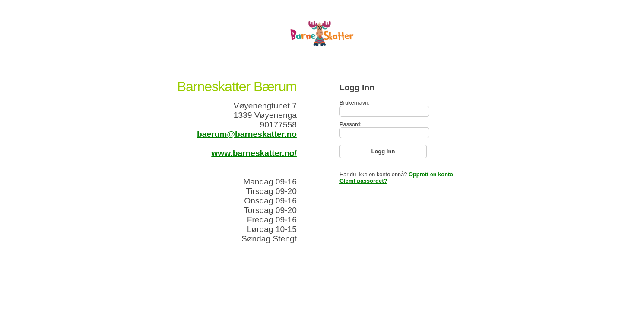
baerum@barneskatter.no (247, 134)
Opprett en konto (431, 174)
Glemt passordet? (363, 181)
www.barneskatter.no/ (254, 153)
